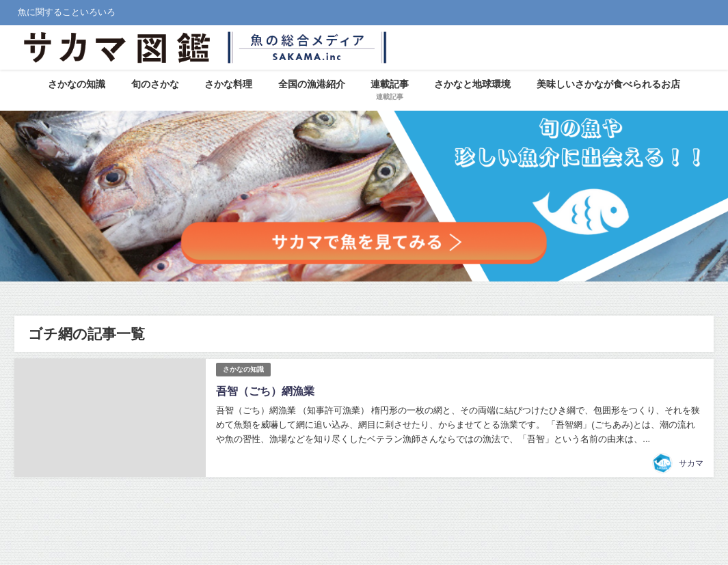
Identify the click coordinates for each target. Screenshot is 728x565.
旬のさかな (155, 84)
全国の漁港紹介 (312, 84)
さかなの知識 (77, 84)
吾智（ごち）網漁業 (265, 391)
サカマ (691, 463)
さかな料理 (228, 84)
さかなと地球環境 (472, 84)
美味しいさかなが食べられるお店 (608, 84)
